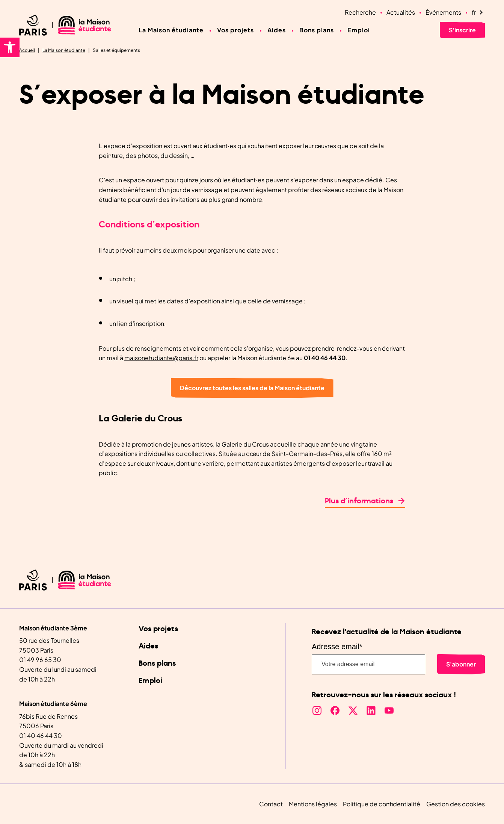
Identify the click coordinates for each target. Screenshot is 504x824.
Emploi (359, 30)
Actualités (401, 12)
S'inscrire (462, 30)
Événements (443, 12)
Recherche (360, 12)
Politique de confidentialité (382, 804)
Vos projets (235, 30)
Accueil (27, 50)
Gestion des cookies (456, 804)
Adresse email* (337, 647)
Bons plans (317, 30)
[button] (10, 47)
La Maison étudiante (171, 30)
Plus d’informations (359, 501)
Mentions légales (313, 804)
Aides (277, 30)
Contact (271, 804)
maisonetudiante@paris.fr (161, 358)
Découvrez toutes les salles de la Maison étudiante (252, 388)
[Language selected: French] (478, 12)
